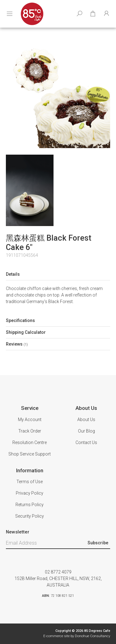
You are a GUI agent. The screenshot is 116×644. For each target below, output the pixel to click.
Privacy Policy (30, 493)
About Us (86, 420)
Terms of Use (30, 482)
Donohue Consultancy (92, 636)
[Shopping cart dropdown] (93, 14)
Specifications (20, 320)
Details (13, 274)
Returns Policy (30, 505)
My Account (30, 420)
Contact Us (86, 442)
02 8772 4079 (58, 572)
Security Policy (30, 516)
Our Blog (86, 431)
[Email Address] (46, 543)
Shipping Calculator (26, 332)
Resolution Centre (30, 442)
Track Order (30, 431)
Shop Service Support (30, 454)
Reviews (17, 344)
